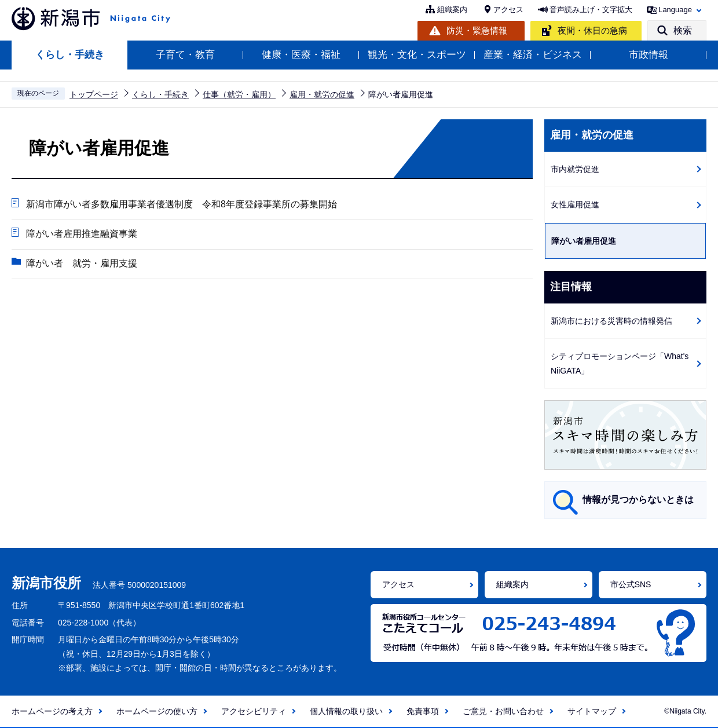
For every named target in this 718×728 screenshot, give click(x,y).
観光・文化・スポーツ (417, 55)
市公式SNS (631, 584)
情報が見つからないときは (638, 500)
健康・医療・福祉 (301, 55)
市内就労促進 (575, 169)
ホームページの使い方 (157, 711)
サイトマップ (592, 711)
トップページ (94, 94)
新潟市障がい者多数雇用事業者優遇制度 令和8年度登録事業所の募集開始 (182, 204)
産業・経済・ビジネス (533, 55)
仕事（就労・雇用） (239, 94)
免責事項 (423, 711)
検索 (683, 30)
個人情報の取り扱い (346, 711)
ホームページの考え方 (52, 711)
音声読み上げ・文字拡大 (591, 10)
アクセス (508, 10)
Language (675, 10)
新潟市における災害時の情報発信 (611, 321)
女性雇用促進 (575, 204)
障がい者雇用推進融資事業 (82, 234)
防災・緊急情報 (477, 30)
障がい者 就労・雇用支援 (82, 263)
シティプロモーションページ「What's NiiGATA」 (620, 363)
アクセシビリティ (254, 711)
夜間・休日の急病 (592, 30)
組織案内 (452, 10)
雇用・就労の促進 (322, 94)
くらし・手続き (70, 55)
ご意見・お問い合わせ (503, 711)
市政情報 (649, 55)
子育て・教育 (185, 55)
